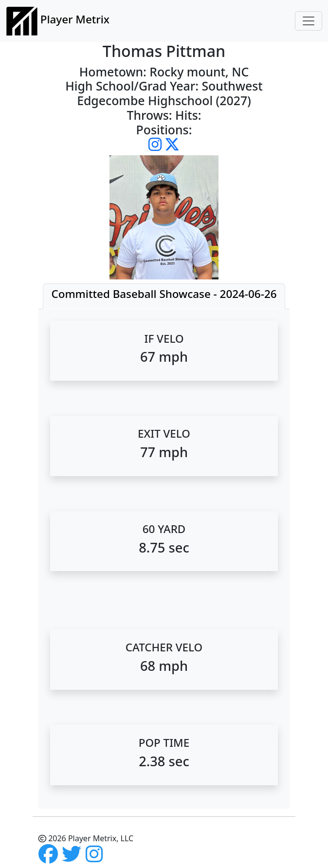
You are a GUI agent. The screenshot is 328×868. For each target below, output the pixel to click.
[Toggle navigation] (309, 21)
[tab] (164, 296)
